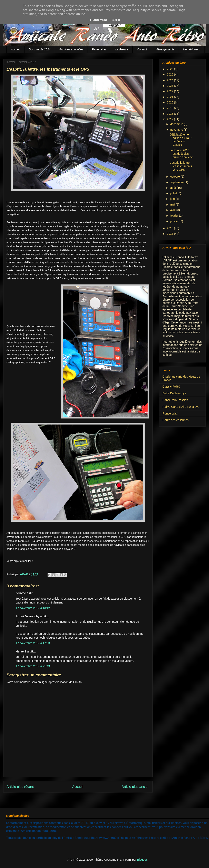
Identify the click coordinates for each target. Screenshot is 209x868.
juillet (174, 193)
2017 (171, 119)
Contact (142, 49)
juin (173, 199)
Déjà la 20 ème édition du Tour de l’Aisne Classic (181, 140)
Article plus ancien (136, 787)
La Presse (122, 49)
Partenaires (99, 49)
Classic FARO (171, 387)
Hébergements (165, 49)
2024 (171, 80)
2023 (171, 86)
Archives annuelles (71, 49)
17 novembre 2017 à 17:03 (33, 643)
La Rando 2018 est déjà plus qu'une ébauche (181, 154)
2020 (171, 102)
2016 (171, 228)
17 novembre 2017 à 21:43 (33, 666)
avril (173, 210)
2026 (171, 69)
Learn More (99, 20)
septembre (177, 182)
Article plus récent (20, 787)
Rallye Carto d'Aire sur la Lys (181, 407)
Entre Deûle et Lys (174, 393)
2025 (171, 74)
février (175, 216)
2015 (171, 234)
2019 (171, 108)
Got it (116, 20)
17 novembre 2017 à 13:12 (33, 608)
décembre (177, 124)
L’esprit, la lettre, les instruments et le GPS (181, 166)
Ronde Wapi (170, 413)
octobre (175, 177)
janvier (175, 221)
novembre (177, 130)
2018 (171, 114)
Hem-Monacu (192, 49)
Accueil (15, 49)
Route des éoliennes (176, 420)
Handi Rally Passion (175, 400)
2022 (171, 91)
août (173, 188)
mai (173, 204)
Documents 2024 (40, 49)
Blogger (142, 860)
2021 (171, 97)
